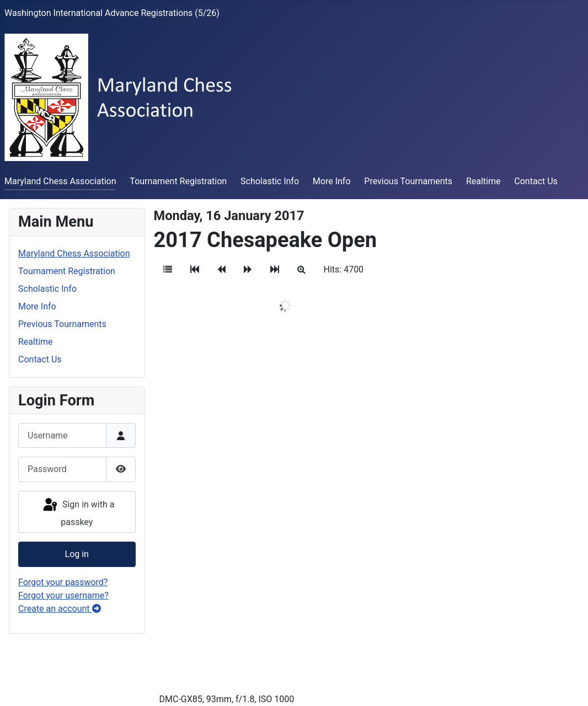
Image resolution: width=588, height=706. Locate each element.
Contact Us (536, 181)
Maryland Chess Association (60, 181)
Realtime (483, 181)
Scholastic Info (270, 181)
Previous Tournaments (408, 181)
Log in (77, 554)
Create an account (60, 609)
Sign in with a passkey (78, 512)
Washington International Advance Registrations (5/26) (112, 13)
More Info (332, 181)
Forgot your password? (63, 582)
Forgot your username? (63, 595)
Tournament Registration (178, 181)
